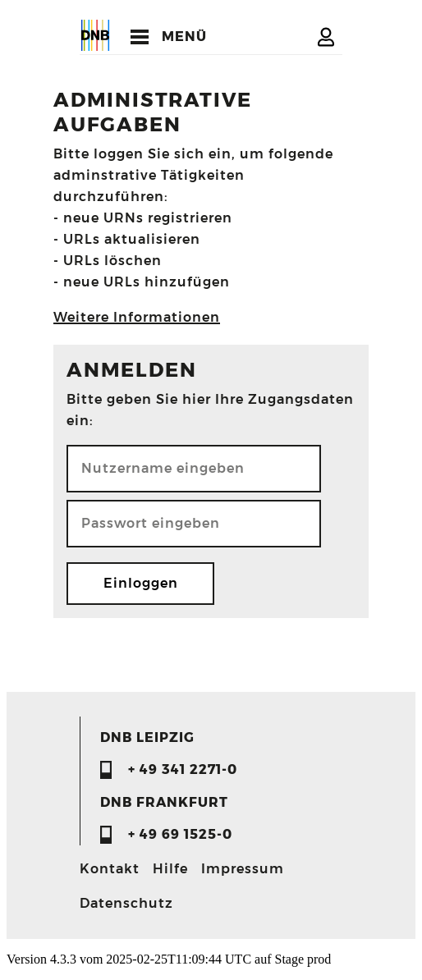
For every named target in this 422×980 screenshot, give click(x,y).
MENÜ (184, 37)
